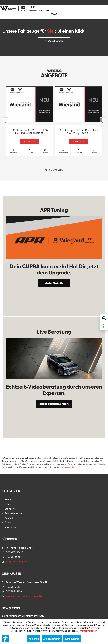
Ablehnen (34, 639)
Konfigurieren (72, 639)
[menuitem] (53, 14)
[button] (5, 639)
